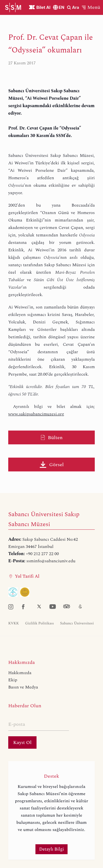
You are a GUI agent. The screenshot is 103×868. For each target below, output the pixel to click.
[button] (91, 7)
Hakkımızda (20, 673)
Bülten (51, 438)
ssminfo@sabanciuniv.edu (51, 561)
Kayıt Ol (22, 742)
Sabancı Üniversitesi (77, 623)
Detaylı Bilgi (52, 849)
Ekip (13, 680)
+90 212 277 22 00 (42, 554)
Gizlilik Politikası (39, 623)
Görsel (51, 465)
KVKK (14, 623)
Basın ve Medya (23, 687)
